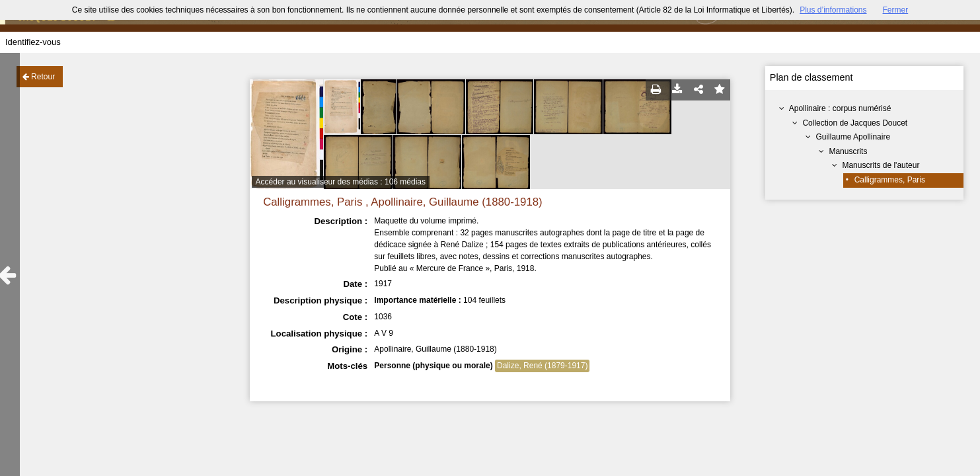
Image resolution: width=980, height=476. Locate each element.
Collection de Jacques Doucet (855, 123)
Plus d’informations (833, 10)
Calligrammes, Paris (890, 180)
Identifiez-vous (33, 42)
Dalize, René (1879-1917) (542, 366)
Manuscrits (848, 151)
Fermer (896, 10)
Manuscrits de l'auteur (881, 165)
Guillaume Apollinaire (853, 137)
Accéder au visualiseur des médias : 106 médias (341, 182)
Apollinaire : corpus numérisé (840, 108)
